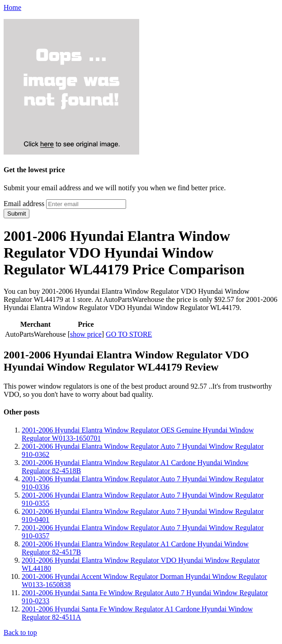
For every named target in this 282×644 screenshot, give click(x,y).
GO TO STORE (129, 334)
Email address (24, 204)
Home (12, 7)
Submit (16, 214)
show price (86, 334)
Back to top (20, 632)
